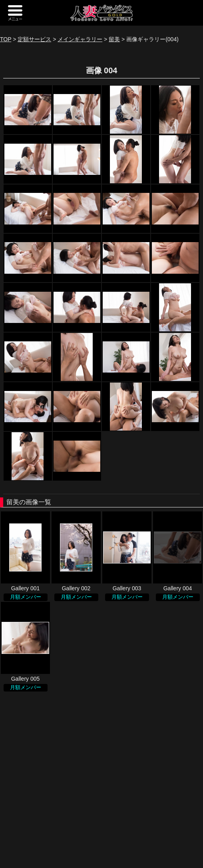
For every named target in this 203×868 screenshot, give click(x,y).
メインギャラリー (80, 39)
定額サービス (34, 39)
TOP (6, 39)
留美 (114, 39)
